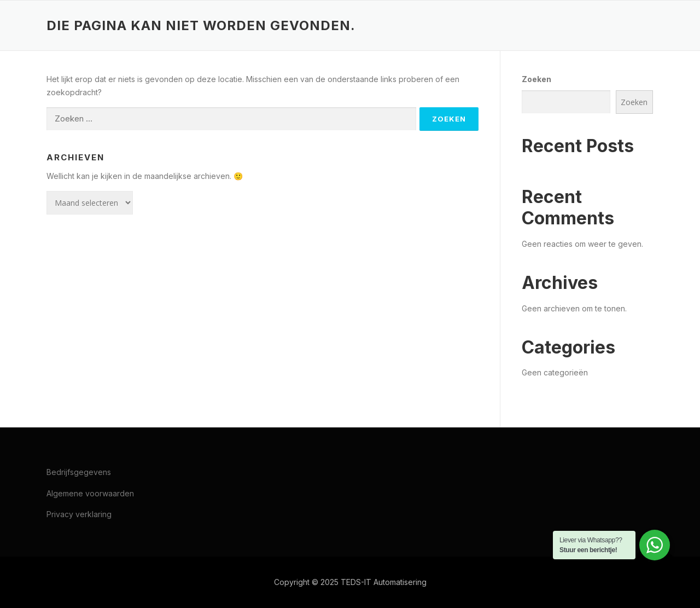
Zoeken (536, 79)
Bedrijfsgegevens (79, 472)
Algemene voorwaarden (90, 493)
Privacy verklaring (79, 514)
